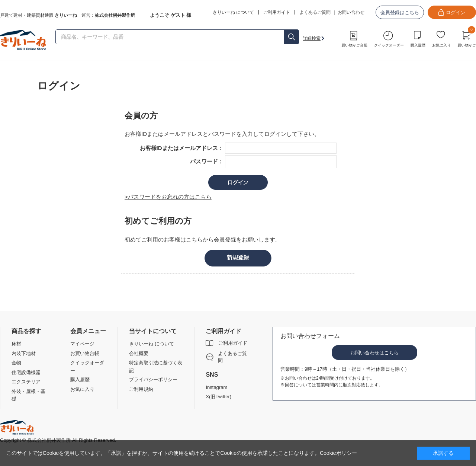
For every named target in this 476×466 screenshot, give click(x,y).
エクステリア (26, 382)
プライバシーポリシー (153, 379)
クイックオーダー (389, 45)
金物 (16, 363)
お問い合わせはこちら (374, 353)
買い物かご (467, 38)
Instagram (216, 387)
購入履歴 (418, 45)
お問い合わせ (351, 12)
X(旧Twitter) (218, 397)
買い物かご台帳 (354, 45)
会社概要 (139, 353)
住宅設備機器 (26, 372)
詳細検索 (312, 38)
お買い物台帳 (85, 353)
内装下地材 (24, 353)
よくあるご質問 (315, 12)
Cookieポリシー (338, 453)
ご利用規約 (141, 389)
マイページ (82, 344)
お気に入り (441, 45)
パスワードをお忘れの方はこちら (170, 197)
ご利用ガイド (233, 343)
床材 (16, 344)
